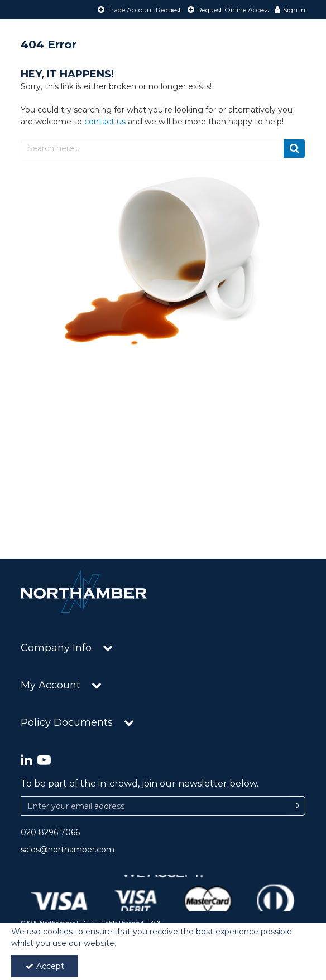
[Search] (152, 149)
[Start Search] (294, 149)
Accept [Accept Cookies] (45, 966)
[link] (27, 761)
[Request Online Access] (227, 9)
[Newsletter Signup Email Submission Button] (298, 806)
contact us (105, 122)
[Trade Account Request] (138, 9)
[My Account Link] (289, 9)
